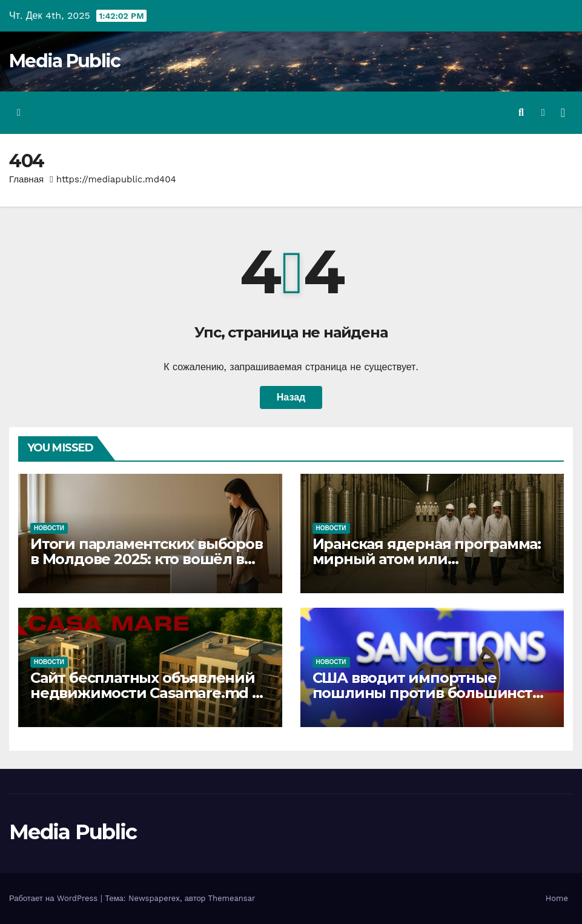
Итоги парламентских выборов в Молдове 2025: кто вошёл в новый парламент (147, 559)
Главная (26, 179)
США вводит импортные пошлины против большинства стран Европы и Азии (431, 693)
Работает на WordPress (55, 898)
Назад (291, 397)
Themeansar (231, 898)
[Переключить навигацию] (563, 113)
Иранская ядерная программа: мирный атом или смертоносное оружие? (427, 559)
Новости (49, 528)
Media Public (65, 61)
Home (557, 898)
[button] (521, 112)
